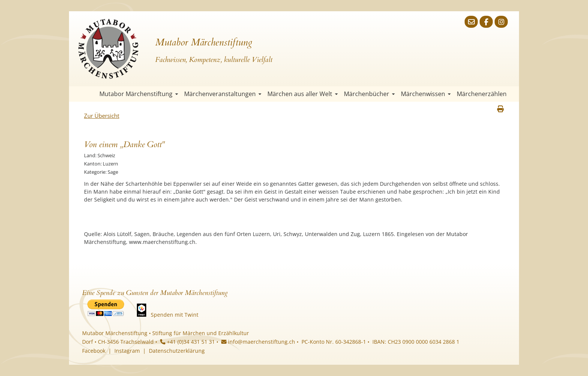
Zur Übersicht (102, 116)
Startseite (90, 94)
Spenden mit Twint (175, 315)
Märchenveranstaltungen (223, 94)
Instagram (127, 351)
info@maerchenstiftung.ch (258, 342)
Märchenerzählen (482, 94)
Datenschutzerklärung (177, 351)
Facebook (94, 351)
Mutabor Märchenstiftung (139, 94)
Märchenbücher (369, 94)
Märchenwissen (426, 94)
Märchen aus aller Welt (303, 94)
